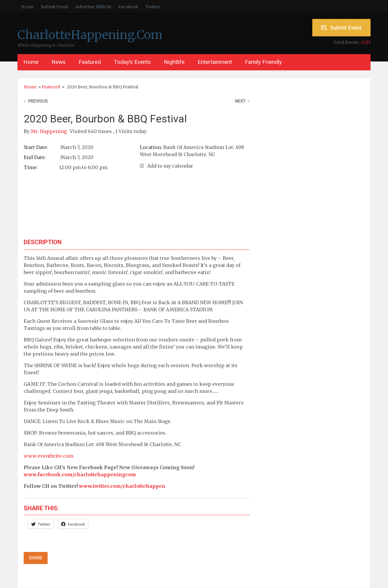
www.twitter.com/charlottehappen (122, 486)
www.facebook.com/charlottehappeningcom (80, 474)
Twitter (153, 7)
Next (240, 101)
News (59, 62)
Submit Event (55, 7)
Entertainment (215, 62)
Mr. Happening (49, 131)
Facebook (128, 7)
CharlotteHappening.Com (90, 35)
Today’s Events (132, 62)
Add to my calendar (170, 166)
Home (27, 7)
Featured (90, 62)
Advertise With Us (93, 7)
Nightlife (174, 62)
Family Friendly (263, 62)
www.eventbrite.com (48, 456)
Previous (38, 101)
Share (36, 558)
